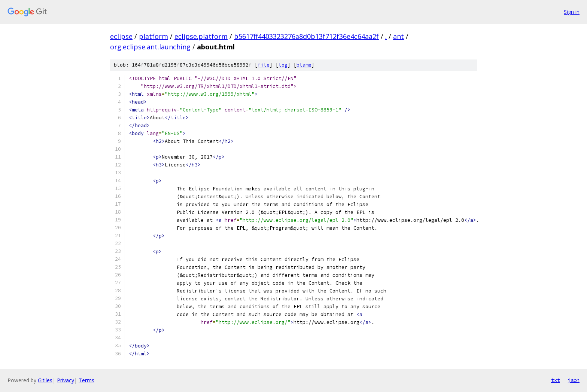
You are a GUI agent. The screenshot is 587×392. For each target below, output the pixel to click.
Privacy (66, 380)
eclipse (121, 36)
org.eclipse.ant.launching (150, 47)
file (264, 65)
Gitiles (45, 380)
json (574, 380)
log (283, 65)
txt (556, 380)
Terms (86, 380)
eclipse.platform (201, 36)
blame (304, 65)
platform (153, 36)
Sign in (572, 12)
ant (399, 36)
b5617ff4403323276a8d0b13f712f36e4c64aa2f (306, 36)
